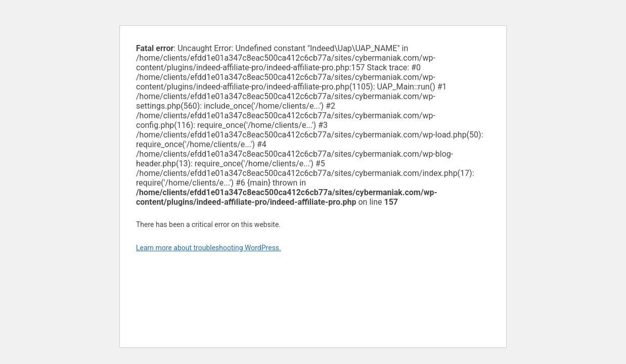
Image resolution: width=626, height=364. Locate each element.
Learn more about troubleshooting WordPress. (209, 248)
